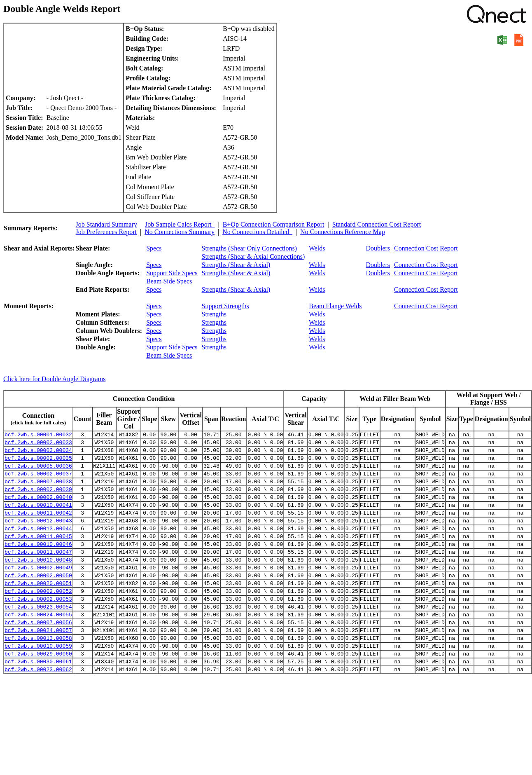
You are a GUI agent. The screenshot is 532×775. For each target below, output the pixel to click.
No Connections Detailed (257, 232)
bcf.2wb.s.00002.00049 (38, 590)
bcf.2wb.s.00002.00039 (38, 499)
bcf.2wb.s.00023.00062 (38, 707)
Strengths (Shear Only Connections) (250, 248)
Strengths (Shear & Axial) (236, 265)
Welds (317, 248)
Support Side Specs (172, 273)
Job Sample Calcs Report (180, 224)
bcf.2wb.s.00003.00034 (38, 454)
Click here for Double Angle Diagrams (54, 379)
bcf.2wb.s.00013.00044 (38, 544)
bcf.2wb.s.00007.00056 (38, 653)
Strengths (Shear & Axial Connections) (253, 256)
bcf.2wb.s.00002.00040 (38, 508)
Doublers (378, 248)
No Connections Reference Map (343, 232)
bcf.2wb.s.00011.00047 (38, 571)
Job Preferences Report (106, 232)
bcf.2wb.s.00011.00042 (38, 526)
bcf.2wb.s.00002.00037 (38, 481)
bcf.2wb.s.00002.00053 (38, 626)
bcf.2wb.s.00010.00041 (38, 517)
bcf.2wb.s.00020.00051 (38, 608)
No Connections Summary (180, 232)
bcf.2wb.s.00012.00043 (38, 535)
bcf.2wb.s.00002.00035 (38, 463)
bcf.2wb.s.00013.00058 (38, 671)
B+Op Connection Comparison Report (274, 224)
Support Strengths (225, 306)
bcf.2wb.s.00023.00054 (38, 635)
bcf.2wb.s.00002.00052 (38, 617)
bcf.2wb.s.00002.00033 (38, 445)
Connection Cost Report (426, 248)
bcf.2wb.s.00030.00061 (38, 698)
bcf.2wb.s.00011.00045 (38, 553)
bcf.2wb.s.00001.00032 (38, 435)
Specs (154, 248)
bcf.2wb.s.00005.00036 (38, 472)
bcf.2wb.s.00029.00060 (38, 689)
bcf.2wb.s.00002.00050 (38, 599)
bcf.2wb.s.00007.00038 (38, 490)
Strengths (214, 314)
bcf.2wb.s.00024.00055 (38, 644)
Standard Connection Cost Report (377, 224)
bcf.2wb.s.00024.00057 (38, 662)
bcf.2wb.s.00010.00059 (38, 680)
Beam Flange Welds (335, 306)
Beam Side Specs (169, 281)
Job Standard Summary (106, 224)
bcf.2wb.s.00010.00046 (38, 562)
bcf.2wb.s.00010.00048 (38, 581)
